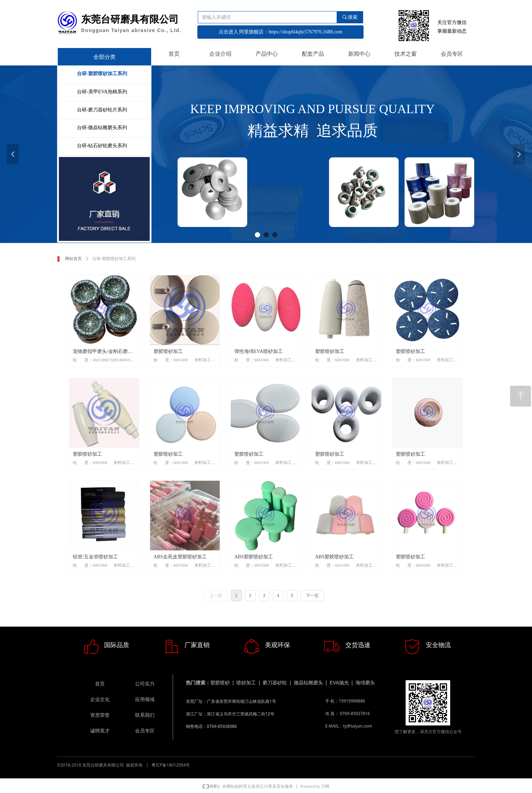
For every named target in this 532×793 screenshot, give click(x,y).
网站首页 (73, 259)
